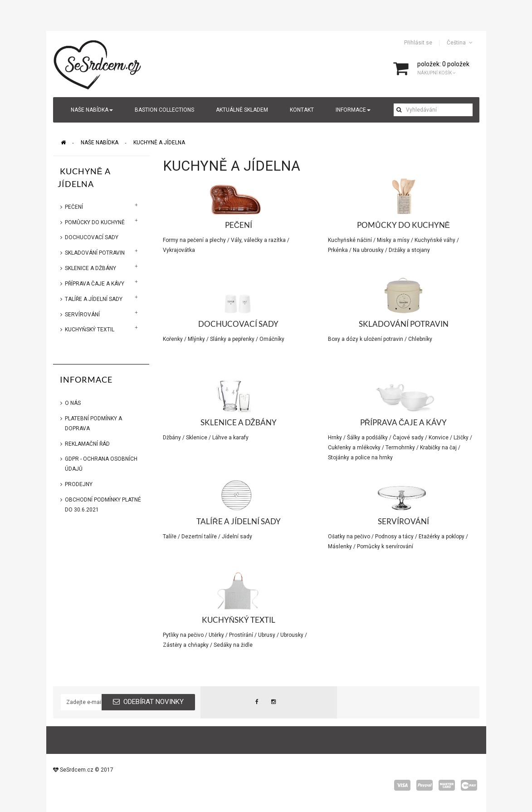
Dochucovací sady (92, 237)
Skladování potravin (95, 253)
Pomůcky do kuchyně (95, 222)
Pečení (74, 207)
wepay (469, 785)
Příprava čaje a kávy (95, 284)
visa (402, 785)
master (447, 785)
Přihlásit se (418, 43)
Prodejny (79, 484)
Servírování (82, 315)
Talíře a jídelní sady (94, 299)
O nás (73, 403)
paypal (425, 785)
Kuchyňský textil (90, 330)
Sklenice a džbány (90, 268)
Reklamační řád (87, 444)
